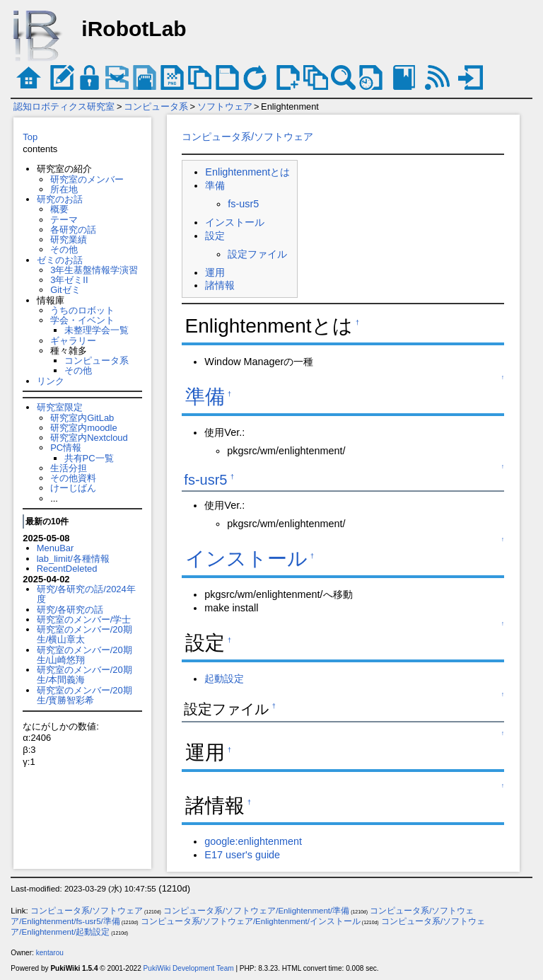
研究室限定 (60, 407)
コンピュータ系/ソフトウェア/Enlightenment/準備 (256, 911)
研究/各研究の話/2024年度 (86, 594)
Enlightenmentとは (247, 172)
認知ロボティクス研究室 (64, 106)
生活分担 (69, 468)
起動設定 (224, 679)
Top (30, 137)
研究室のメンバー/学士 (84, 619)
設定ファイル (257, 254)
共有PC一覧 (89, 458)
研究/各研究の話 (70, 610)
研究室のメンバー (87, 179)
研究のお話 (60, 199)
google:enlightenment (253, 841)
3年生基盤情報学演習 (94, 270)
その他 (64, 249)
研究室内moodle (83, 428)
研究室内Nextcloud (89, 438)
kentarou (50, 953)
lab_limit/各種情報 (73, 559)
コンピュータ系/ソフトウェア (247, 137)
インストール (235, 222)
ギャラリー (73, 341)
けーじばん (73, 488)
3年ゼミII (69, 280)
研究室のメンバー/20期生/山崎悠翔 (84, 655)
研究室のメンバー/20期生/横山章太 (84, 634)
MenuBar (56, 548)
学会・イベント (82, 320)
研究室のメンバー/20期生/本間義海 (84, 675)
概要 (59, 209)
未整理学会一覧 (97, 330)
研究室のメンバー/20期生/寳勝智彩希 (84, 695)
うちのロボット (82, 310)
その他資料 (73, 478)
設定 (215, 236)
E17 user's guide (242, 855)
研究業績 (69, 240)
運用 (215, 272)
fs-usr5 (243, 204)
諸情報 (220, 285)
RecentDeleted (67, 569)
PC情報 (66, 448)
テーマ (64, 220)
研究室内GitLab (82, 418)
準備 (215, 185)
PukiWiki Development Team (189, 968)
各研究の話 (73, 230)
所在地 (64, 189)
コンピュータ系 (156, 106)
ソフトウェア (225, 106)
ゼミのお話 (60, 260)
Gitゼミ (65, 290)
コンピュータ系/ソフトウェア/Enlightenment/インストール (251, 921)
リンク (51, 381)
